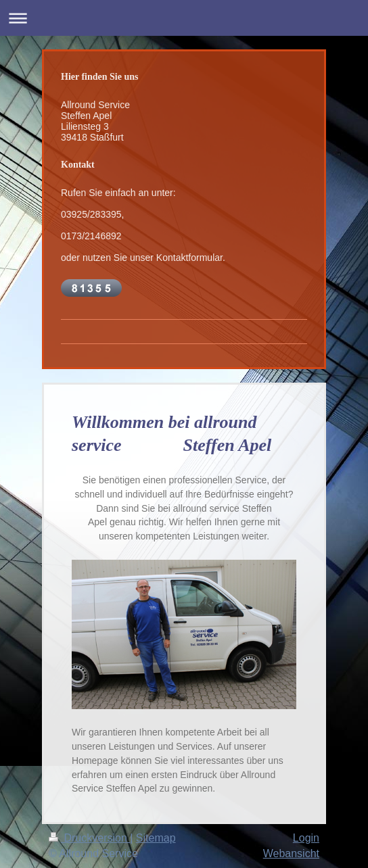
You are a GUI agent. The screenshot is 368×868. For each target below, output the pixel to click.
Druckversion (89, 838)
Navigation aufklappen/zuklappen (184, 18)
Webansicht (291, 853)
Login (306, 838)
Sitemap (156, 838)
